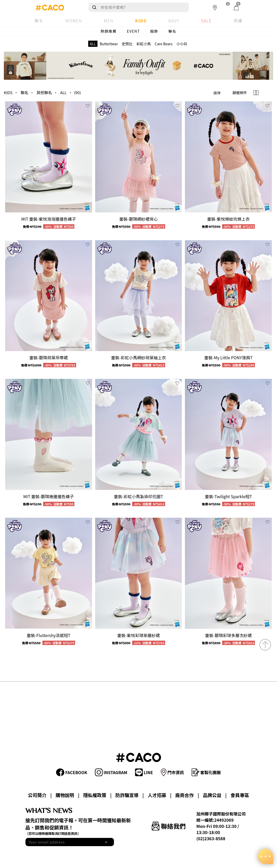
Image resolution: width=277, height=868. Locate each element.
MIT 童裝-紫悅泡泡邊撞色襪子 (49, 219)
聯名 (172, 31)
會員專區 (240, 795)
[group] (49, 157)
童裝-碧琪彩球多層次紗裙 (228, 635)
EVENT (133, 31)
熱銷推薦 (109, 31)
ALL (63, 92)
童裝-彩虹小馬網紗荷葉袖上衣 (139, 357)
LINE (144, 772)
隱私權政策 (95, 795)
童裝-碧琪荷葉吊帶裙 (49, 357)
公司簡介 (37, 795)
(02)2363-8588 (211, 838)
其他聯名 (44, 92)
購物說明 (65, 795)
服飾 (154, 31)
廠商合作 (184, 795)
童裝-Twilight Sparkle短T (228, 496)
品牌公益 (212, 795)
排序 (217, 93)
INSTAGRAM (111, 772)
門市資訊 (172, 772)
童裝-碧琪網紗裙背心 (139, 219)
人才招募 (157, 795)
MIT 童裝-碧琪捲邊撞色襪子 (49, 496)
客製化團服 (206, 772)
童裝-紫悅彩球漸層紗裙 (139, 635)
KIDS (8, 92)
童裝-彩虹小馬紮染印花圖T (138, 496)
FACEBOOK (72, 772)
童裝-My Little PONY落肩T (228, 357)
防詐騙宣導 (127, 795)
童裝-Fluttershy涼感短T (49, 635)
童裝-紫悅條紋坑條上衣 (228, 219)
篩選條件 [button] (240, 93)
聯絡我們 (169, 826)
